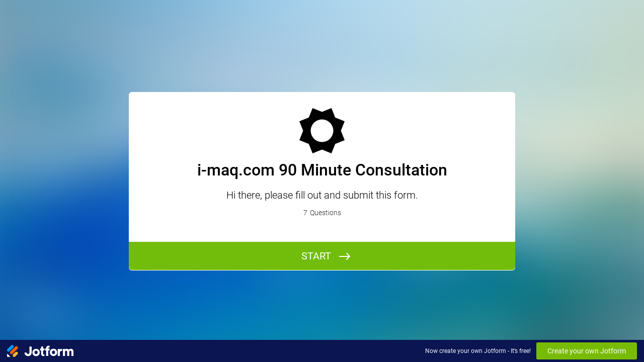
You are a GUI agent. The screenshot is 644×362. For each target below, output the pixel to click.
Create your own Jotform (587, 351)
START (316, 256)
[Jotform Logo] (40, 351)
